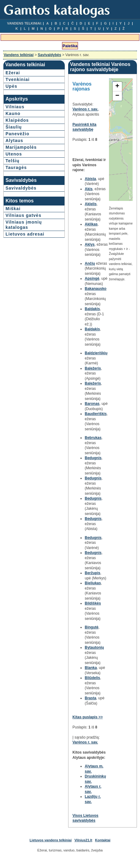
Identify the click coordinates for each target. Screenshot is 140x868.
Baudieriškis (96, 414)
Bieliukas (93, 583)
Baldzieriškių (96, 353)
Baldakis (92, 309)
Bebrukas (93, 438)
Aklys (90, 244)
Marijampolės (21, 147)
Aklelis (91, 204)
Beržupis (93, 573)
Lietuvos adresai (25, 234)
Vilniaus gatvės (23, 215)
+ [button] (117, 86)
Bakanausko (96, 289)
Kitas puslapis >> (88, 717)
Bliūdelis (92, 678)
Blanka (91, 668)
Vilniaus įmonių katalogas (24, 225)
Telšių (12, 161)
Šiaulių (14, 127)
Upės (11, 86)
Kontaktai (103, 840)
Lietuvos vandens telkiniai (51, 840)
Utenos (14, 154)
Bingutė (92, 627)
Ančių (90, 263)
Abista (90, 179)
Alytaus (14, 140)
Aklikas (91, 224)
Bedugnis (93, 458)
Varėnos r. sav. (85, 109)
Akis (89, 189)
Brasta (90, 698)
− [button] (117, 96)
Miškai (13, 209)
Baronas (92, 404)
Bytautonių (94, 647)
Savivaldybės (49, 55)
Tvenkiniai (17, 79)
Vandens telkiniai (19, 55)
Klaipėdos (17, 120)
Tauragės (16, 167)
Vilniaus (15, 107)
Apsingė (92, 278)
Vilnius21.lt (83, 840)
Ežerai (13, 73)
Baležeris (93, 368)
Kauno (13, 113)
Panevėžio (17, 134)
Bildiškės (93, 603)
